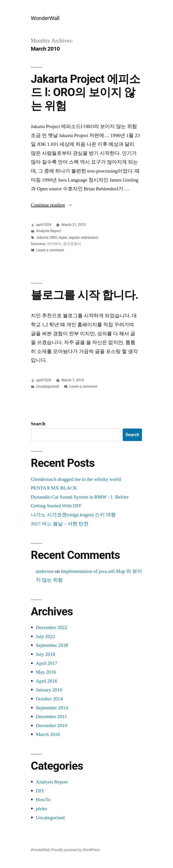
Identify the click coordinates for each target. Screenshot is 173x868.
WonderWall (45, 18)
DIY (40, 791)
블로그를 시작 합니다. (85, 295)
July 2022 (46, 636)
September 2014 (52, 708)
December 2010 (51, 726)
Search (38, 424)
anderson (45, 571)
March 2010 (48, 734)
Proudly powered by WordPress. (76, 850)
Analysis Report (49, 231)
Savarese (38, 244)
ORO (53, 237)
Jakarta (42, 237)
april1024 (44, 225)
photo (41, 809)
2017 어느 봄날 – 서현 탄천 (60, 524)
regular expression (83, 237)
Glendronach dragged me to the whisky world (76, 479)
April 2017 (47, 663)
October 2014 (49, 699)
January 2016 (49, 690)
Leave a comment (50, 250)
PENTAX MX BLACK (54, 488)
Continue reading (52, 205)
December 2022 (51, 627)
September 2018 (52, 645)
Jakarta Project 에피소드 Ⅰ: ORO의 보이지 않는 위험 (85, 92)
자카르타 (54, 244)
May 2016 (46, 672)
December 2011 (51, 717)
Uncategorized (48, 386)
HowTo (43, 800)
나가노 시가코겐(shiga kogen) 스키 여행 (73, 515)
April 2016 (47, 681)
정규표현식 (72, 244)
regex (63, 237)
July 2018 (46, 654)
